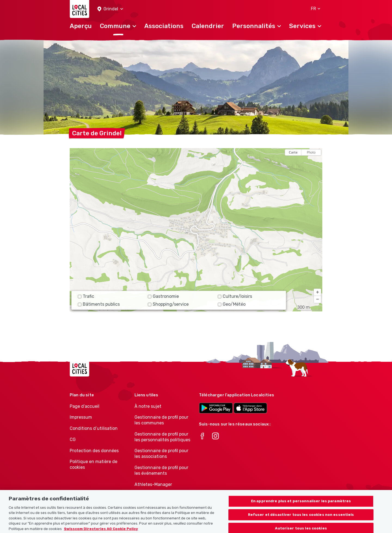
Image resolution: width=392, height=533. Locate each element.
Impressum (81, 417)
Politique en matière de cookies (94, 464)
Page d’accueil (85, 406)
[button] (110, 9)
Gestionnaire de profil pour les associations (161, 454)
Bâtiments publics (99, 304)
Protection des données (94, 451)
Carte (293, 152)
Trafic (86, 296)
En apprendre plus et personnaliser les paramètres (301, 505)
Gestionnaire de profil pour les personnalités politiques (162, 437)
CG (73, 439)
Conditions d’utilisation (94, 428)
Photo (311, 152)
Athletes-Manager (153, 484)
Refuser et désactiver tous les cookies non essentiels (301, 519)
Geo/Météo (232, 304)
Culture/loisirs (235, 296)
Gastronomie (163, 296)
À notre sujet (148, 406)
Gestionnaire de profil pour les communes (161, 420)
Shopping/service (168, 304)
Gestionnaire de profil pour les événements (161, 470)
